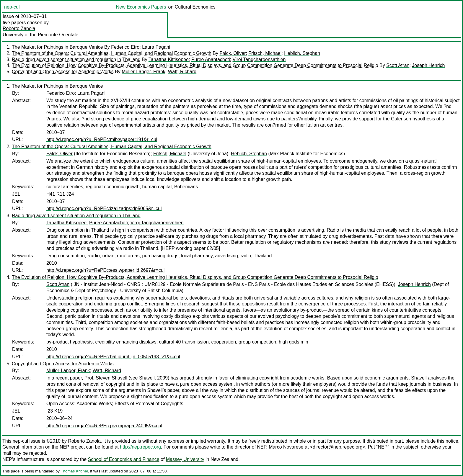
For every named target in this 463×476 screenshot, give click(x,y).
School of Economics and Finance (124, 459)
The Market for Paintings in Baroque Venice (57, 47)
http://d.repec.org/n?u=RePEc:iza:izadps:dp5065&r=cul (104, 208)
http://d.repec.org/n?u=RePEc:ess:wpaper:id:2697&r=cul (105, 270)
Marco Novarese (286, 447)
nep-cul (12, 7)
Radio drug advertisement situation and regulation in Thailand (76, 59)
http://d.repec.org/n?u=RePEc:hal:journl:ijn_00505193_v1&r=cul (113, 357)
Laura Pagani (156, 47)
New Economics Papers (141, 7)
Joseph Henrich (428, 65)
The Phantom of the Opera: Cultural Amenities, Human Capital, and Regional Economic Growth (112, 53)
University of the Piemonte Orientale (40, 35)
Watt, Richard (182, 72)
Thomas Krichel (74, 471)
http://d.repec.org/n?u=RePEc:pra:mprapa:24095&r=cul (104, 426)
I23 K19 (54, 411)
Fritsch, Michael (265, 53)
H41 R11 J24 (60, 194)
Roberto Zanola (19, 28)
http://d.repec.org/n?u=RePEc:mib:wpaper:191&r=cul (102, 139)
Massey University (185, 459)
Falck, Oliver (233, 53)
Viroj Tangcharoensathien (259, 59)
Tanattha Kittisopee (169, 59)
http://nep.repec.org (140, 447)
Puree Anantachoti (211, 59)
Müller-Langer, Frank (144, 72)
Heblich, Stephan (302, 53)
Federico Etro (125, 47)
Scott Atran (398, 65)
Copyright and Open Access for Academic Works (63, 72)
